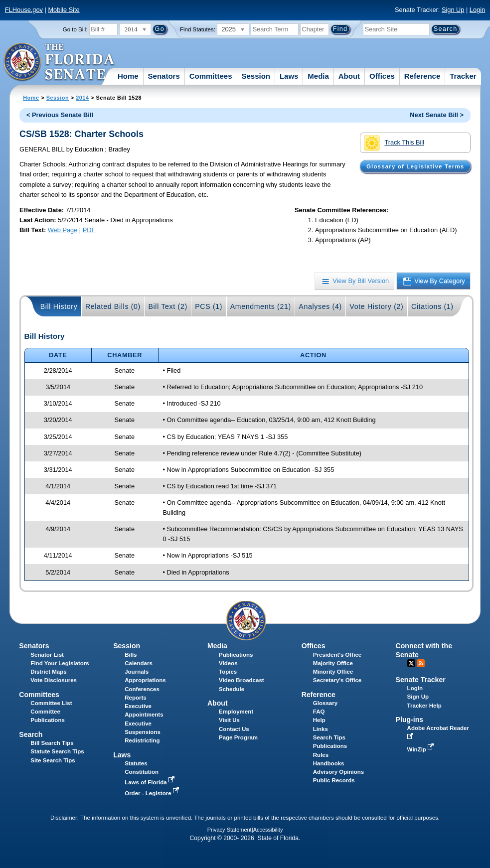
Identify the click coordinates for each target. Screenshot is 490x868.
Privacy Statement (230, 830)
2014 (82, 98)
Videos (228, 663)
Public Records (334, 780)
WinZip (421, 749)
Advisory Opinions (338, 772)
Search (31, 734)
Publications (236, 655)
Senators (164, 76)
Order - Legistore (153, 793)
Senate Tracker (421, 680)
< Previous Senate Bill (60, 115)
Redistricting (142, 740)
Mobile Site (64, 10)
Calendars (139, 663)
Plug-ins (410, 720)
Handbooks (329, 763)
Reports (136, 698)
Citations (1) (432, 306)
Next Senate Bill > (437, 115)
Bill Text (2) (167, 306)
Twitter (411, 663)
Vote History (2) (376, 306)
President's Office (337, 655)
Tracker (463, 76)
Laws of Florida (151, 782)
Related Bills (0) (113, 306)
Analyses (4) (320, 306)
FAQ (319, 712)
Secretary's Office (337, 680)
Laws (289, 76)
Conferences (142, 689)
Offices (382, 76)
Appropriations (145, 680)
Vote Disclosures (54, 680)
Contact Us (234, 729)
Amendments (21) (261, 306)
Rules (321, 755)
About (349, 76)
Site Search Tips (53, 760)
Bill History (59, 306)
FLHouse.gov (24, 10)
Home (128, 76)
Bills (131, 655)
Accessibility (268, 830)
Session (256, 76)
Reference (422, 76)
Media (318, 76)
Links (321, 729)
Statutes (136, 763)
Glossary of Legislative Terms (415, 166)
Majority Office (333, 663)
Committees (211, 76)
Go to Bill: (75, 29)
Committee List (51, 703)
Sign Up (453, 10)
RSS (421, 663)
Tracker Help (424, 706)
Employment (236, 712)
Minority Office (333, 672)
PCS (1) (209, 306)
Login (477, 10)
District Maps (48, 672)
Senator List (47, 655)
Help (319, 720)
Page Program (238, 737)
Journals (137, 672)
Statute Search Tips (57, 751)
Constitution (142, 772)
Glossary (325, 703)
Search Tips (329, 737)
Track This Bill (394, 143)
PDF (89, 230)
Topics (228, 672)
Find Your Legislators (60, 663)
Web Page (63, 230)
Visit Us (229, 720)
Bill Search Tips (52, 743)
